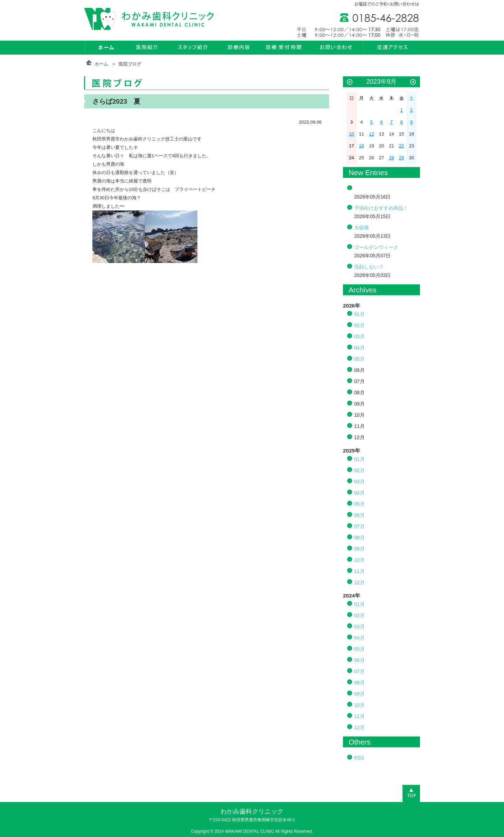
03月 (359, 337)
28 (391, 158)
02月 (359, 325)
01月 (359, 314)
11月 (359, 571)
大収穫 (362, 228)
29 (401, 158)
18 (362, 146)
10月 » (413, 82)
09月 (359, 549)
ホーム (101, 64)
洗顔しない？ (369, 267)
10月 (359, 560)
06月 (359, 515)
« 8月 (350, 82)
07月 (359, 526)
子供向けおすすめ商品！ (381, 208)
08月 (359, 538)
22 (401, 146)
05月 (359, 359)
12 (371, 134)
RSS (359, 758)
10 (351, 134)
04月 (359, 348)
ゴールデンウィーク (376, 247)
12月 (359, 582)
